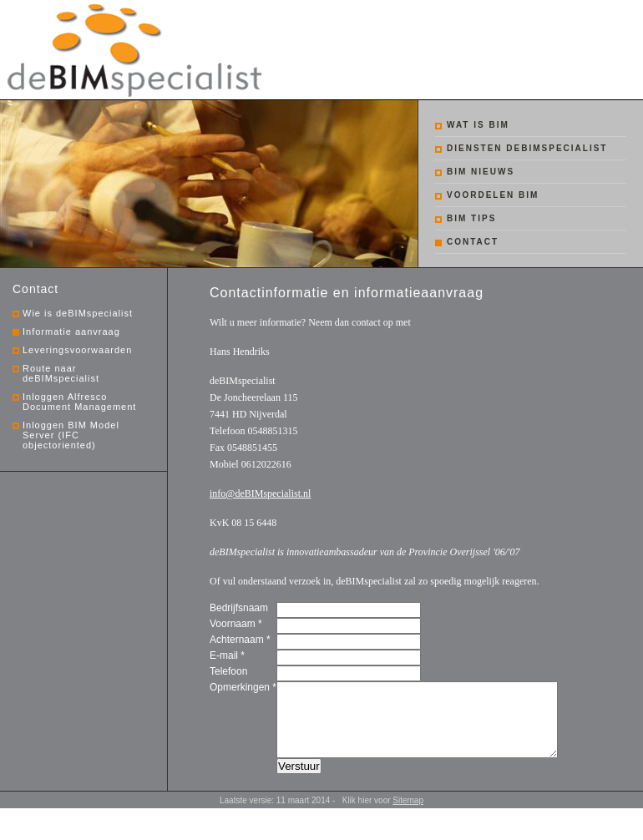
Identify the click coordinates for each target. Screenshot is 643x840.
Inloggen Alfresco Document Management (79, 402)
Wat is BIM (478, 125)
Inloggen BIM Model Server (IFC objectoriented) (71, 435)
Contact (473, 242)
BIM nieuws (481, 172)
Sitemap (408, 815)
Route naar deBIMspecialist (61, 373)
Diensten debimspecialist (527, 148)
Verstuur (299, 781)
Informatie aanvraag (71, 331)
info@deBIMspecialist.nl (260, 493)
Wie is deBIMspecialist (78, 313)
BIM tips (471, 218)
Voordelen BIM (493, 195)
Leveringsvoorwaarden (77, 350)
